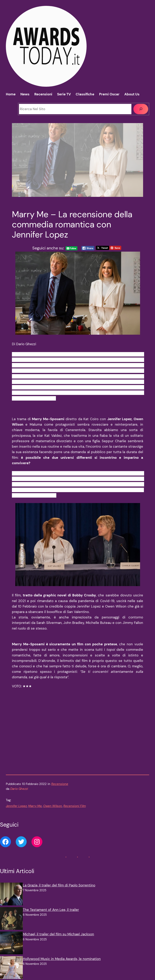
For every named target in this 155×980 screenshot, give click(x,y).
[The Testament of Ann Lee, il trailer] (11, 925)
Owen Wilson (53, 812)
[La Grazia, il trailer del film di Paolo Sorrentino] (11, 900)
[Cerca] (141, 109)
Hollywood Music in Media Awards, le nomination (62, 964)
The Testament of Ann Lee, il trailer (51, 915)
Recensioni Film (75, 812)
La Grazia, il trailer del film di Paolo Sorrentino (59, 891)
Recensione (60, 790)
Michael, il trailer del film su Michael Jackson (58, 940)
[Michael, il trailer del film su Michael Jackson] (11, 950)
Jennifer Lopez (16, 812)
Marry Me (35, 812)
